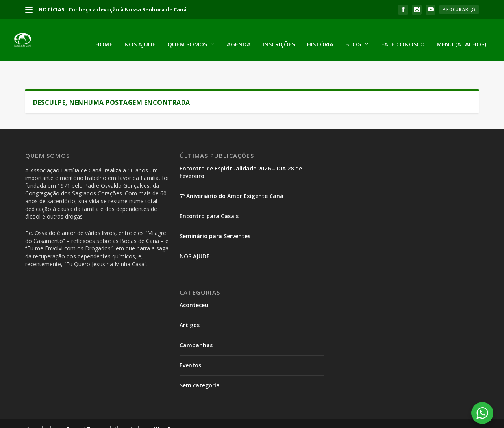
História (320, 36)
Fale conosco (403, 36)
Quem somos (187, 36)
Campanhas (196, 325)
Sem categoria (200, 365)
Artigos (190, 305)
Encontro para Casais (209, 195)
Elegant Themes (87, 409)
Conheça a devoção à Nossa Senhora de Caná (128, 9)
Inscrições (279, 36)
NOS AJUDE (195, 236)
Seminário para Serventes (215, 216)
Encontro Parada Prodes (208, 420)
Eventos (190, 345)
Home (104, 36)
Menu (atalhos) (461, 36)
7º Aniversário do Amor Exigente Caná (232, 175)
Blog (353, 36)
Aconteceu (194, 284)
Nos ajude (140, 36)
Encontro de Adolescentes (283, 420)
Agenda (239, 36)
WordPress (168, 409)
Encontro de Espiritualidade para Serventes (384, 420)
